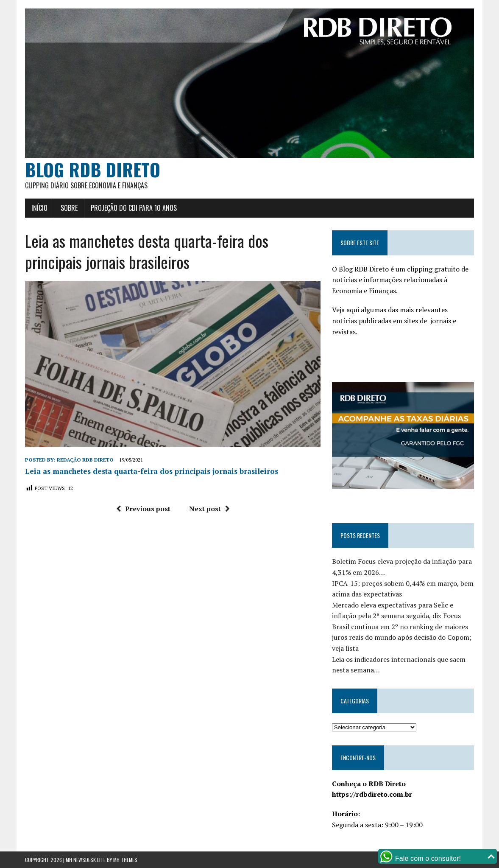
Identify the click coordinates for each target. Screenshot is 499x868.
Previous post (143, 509)
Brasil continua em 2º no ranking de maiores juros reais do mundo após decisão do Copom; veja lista (402, 637)
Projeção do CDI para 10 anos (134, 208)
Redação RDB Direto (85, 460)
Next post (209, 509)
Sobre (69, 208)
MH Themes (125, 860)
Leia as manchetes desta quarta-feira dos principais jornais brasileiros (152, 471)
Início (39, 208)
